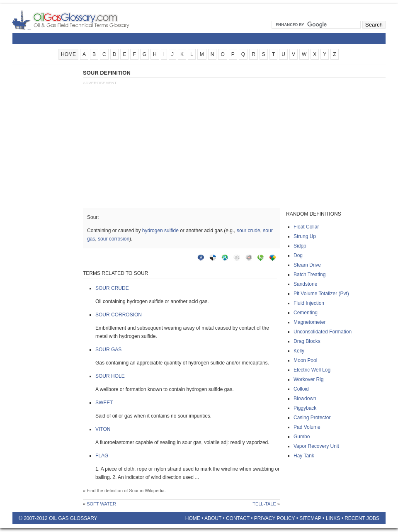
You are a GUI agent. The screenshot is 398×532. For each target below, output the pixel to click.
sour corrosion (114, 239)
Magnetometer (309, 322)
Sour (134, 491)
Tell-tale (264, 504)
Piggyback (305, 408)
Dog (298, 255)
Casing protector (312, 418)
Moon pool (305, 360)
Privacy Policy (275, 518)
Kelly (299, 351)
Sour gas (108, 350)
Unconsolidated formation (323, 332)
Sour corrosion (119, 315)
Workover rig (308, 379)
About (213, 518)
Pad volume (307, 427)
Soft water (101, 504)
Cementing (306, 313)
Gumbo (302, 437)
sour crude (249, 231)
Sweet (104, 403)
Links (333, 518)
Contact (238, 518)
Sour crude (112, 288)
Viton (103, 429)
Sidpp (300, 246)
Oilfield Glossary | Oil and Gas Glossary (81, 20)
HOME (68, 54)
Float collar (306, 227)
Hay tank (304, 456)
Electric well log (312, 370)
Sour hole (110, 376)
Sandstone (305, 284)
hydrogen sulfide (160, 231)
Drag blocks (307, 341)
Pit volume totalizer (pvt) (321, 294)
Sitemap (310, 518)
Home (193, 518)
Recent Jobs (362, 518)
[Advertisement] (46, 194)
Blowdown (305, 398)
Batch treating (309, 275)
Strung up (305, 236)
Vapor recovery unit (316, 446)
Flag (102, 456)
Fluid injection (309, 303)
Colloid (301, 389)
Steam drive (307, 265)
